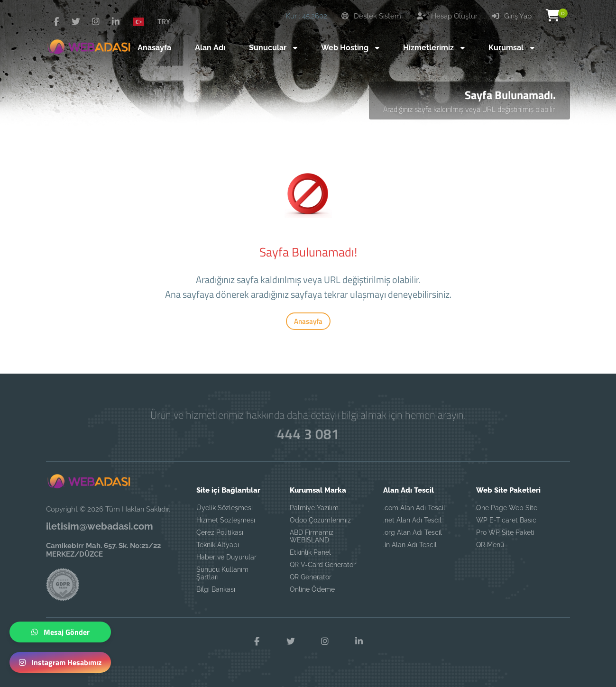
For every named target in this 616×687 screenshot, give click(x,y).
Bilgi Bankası (216, 589)
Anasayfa (308, 321)
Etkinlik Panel (310, 552)
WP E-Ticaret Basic (506, 520)
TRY (164, 21)
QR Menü (490, 545)
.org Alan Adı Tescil (413, 532)
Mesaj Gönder (60, 632)
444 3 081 (308, 434)
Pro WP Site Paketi (505, 532)
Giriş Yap (512, 16)
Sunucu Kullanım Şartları (222, 573)
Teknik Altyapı (218, 545)
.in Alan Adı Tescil (410, 545)
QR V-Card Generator (323, 565)
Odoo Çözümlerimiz (320, 520)
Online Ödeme (312, 589)
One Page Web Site (507, 508)
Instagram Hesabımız (60, 662)
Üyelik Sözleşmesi (225, 508)
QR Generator (311, 577)
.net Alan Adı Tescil (412, 520)
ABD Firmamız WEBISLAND (312, 536)
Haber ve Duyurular (226, 557)
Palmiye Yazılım (314, 508)
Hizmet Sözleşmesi (226, 520)
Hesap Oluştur (447, 16)
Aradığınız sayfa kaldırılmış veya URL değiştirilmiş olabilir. (469, 109)
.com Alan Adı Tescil (414, 508)
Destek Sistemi (372, 16)
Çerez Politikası (220, 532)
